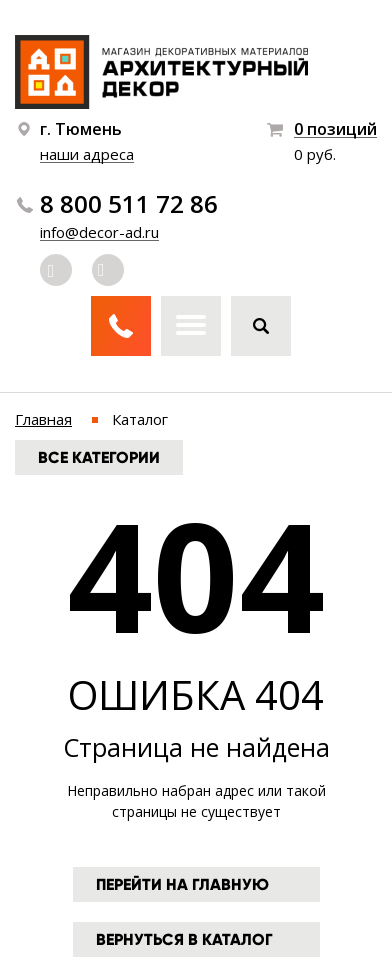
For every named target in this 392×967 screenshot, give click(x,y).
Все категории (99, 457)
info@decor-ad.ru (99, 232)
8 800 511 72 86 (129, 204)
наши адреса (87, 154)
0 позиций (335, 129)
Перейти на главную (182, 884)
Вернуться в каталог (184, 939)
